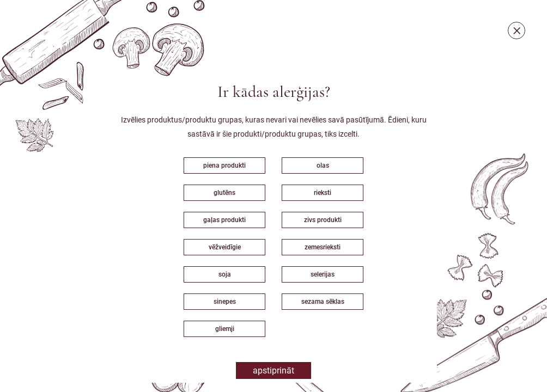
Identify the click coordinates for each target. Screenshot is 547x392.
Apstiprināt (273, 370)
